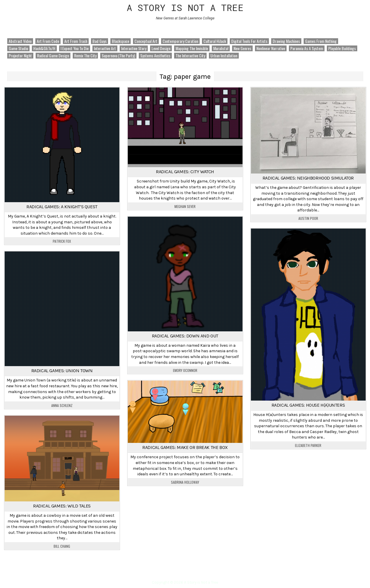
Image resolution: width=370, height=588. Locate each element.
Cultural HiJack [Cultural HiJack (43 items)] (215, 41)
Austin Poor (308, 218)
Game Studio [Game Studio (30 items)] (18, 48)
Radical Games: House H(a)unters (308, 405)
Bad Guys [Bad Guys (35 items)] (100, 41)
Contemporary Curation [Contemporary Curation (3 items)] (180, 41)
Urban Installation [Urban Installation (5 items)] (224, 56)
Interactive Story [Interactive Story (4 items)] (134, 48)
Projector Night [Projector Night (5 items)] (20, 56)
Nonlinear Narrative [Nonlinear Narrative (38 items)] (271, 48)
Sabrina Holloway (185, 482)
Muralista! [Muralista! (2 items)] (221, 48)
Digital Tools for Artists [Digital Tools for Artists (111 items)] (249, 41)
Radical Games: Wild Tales (62, 506)
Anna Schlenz (62, 406)
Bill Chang (62, 546)
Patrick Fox (62, 241)
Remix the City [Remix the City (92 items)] (85, 56)
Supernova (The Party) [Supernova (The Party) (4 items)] (118, 56)
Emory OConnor (185, 370)
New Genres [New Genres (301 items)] (242, 48)
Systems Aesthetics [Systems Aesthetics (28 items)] (155, 56)
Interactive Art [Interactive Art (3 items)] (105, 48)
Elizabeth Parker (308, 445)
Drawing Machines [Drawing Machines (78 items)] (286, 41)
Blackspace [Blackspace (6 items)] (121, 41)
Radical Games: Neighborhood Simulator (308, 178)
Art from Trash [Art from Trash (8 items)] (76, 41)
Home (185, 572)
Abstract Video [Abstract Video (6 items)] (20, 41)
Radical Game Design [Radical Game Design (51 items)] (53, 56)
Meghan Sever (185, 207)
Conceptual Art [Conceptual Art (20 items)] (146, 41)
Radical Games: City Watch (185, 172)
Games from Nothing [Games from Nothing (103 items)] (321, 41)
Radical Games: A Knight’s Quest (62, 207)
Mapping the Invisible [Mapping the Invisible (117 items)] (192, 48)
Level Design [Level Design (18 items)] (161, 48)
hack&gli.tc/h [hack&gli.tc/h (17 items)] (44, 48)
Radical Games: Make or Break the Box (185, 447)
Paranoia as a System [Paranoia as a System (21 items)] (307, 48)
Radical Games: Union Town (62, 371)
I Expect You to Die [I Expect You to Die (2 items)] (75, 48)
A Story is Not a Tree (185, 7)
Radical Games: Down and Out (185, 336)
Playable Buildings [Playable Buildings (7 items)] (342, 48)
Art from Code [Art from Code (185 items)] (48, 41)
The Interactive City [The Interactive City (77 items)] (190, 56)
